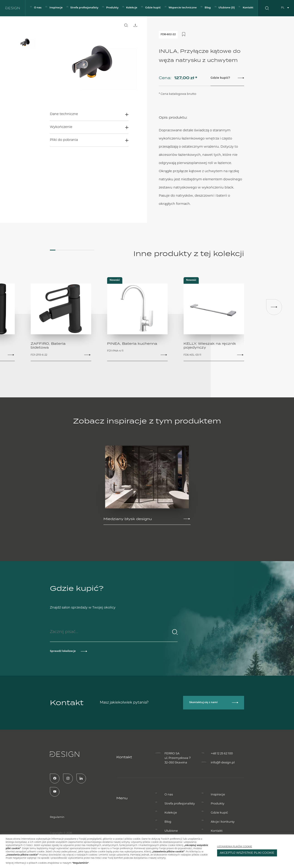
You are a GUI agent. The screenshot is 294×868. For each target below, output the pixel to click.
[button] (274, 307)
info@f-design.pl (223, 753)
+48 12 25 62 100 (222, 744)
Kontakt (248, 8)
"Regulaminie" (80, 863)
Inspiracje (56, 8)
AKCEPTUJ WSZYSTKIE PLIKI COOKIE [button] (247, 853)
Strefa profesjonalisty (84, 8)
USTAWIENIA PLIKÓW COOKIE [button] (235, 847)
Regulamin (47, 817)
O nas (38, 8)
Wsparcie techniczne (183, 8)
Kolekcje (132, 8)
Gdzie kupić (153, 8)
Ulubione (227, 8)
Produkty (112, 8)
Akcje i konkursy (223, 832)
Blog (208, 8)
